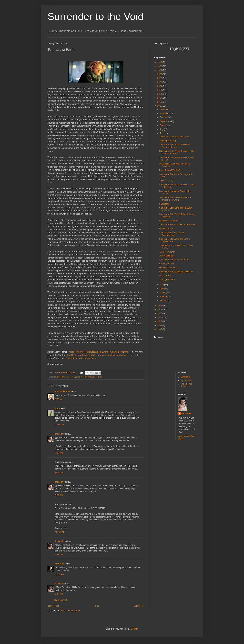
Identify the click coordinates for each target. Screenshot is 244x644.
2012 (160, 313)
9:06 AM (59, 399)
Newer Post (54, 606)
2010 (160, 321)
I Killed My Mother (76, 352)
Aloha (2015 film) (167, 280)
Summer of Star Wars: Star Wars (174, 260)
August (163, 125)
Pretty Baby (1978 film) (170, 170)
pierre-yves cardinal (83, 377)
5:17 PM (59, 473)
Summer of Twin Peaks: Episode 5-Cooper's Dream (175, 146)
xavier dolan (97, 377)
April (162, 289)
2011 (160, 317)
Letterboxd (185, 377)
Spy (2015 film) (166, 181)
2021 (160, 82)
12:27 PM (59, 532)
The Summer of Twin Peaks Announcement (172, 234)
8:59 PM (59, 495)
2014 (160, 306)
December (165, 109)
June (162, 133)
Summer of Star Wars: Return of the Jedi (178, 225)
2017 (160, 98)
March (163, 293)
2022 (160, 78)
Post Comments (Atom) (70, 611)
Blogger (134, 629)
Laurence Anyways (110, 352)
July (162, 129)
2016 (160, 102)
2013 (160, 309)
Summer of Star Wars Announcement (176, 272)
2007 (160, 329)
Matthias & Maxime (117, 355)
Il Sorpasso (164, 204)
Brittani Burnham (63, 392)
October (164, 117)
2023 (160, 74)
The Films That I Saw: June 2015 (174, 137)
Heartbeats (93, 352)
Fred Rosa (60, 564)
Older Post (138, 606)
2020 (160, 86)
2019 (160, 90)
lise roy (71, 377)
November (165, 113)
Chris (58, 408)
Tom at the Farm (167, 256)
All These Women (167, 252)
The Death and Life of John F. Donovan (86, 355)
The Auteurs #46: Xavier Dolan (81, 358)
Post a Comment (59, 600)
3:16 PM (59, 453)
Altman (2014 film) (167, 141)
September (165, 121)
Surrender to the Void (95, 16)
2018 (160, 94)
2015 (160, 106)
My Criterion (186, 381)
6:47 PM (59, 594)
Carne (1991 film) (167, 264)
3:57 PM (59, 555)
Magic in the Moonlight (169, 221)
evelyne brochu (61, 377)
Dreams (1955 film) (168, 268)
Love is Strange (166, 229)
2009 (160, 325)
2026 (160, 62)
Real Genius (165, 276)
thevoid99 (60, 434)
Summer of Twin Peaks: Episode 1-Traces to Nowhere (175, 199)
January (164, 300)
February (164, 297)
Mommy (125, 352)
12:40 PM (59, 574)
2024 (160, 70)
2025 (160, 66)
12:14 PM (59, 425)
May (162, 285)
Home (96, 606)
